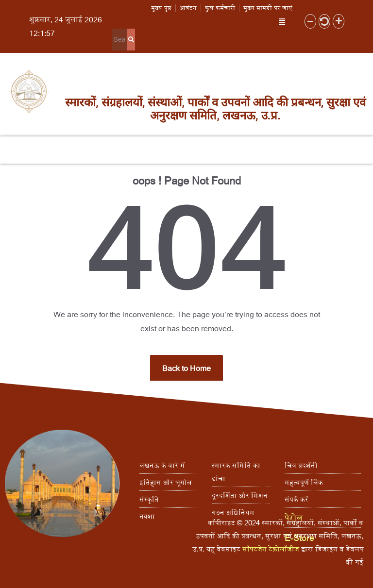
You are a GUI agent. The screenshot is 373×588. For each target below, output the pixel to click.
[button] (282, 21)
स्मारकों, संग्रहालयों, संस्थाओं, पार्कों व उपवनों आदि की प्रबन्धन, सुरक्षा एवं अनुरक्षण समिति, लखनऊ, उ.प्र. (215, 109)
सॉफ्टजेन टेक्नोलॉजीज (271, 549)
